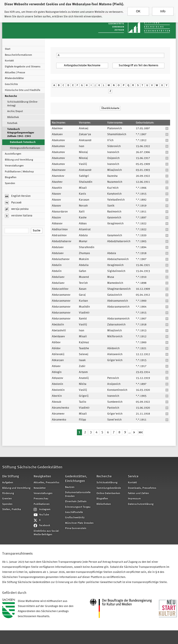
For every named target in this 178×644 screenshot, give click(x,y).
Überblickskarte (110, 108)
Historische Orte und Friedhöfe (23, 90)
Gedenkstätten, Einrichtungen (76, 479)
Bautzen (70, 487)
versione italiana (19, 216)
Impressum (134, 499)
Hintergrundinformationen (25, 148)
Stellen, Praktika (12, 509)
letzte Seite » (141, 432)
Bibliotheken (104, 504)
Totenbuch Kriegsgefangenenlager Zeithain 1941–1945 (21, 133)
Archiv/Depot (15, 111)
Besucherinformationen (18, 55)
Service (133, 477)
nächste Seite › (134, 432)
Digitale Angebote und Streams (23, 67)
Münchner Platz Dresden (79, 523)
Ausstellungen (13, 154)
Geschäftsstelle (74, 512)
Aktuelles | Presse (15, 73)
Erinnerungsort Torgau (78, 507)
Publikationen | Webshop (19, 172)
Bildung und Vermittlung (19, 160)
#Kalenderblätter (14, 78)
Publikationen (42, 504)
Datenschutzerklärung (141, 504)
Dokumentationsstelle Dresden (78, 494)
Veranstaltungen (14, 166)
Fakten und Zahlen (138, 493)
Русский (13, 203)
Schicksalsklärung (107, 483)
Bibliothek (13, 117)
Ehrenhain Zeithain (76, 502)
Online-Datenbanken (108, 493)
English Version (18, 196)
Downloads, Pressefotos (142, 488)
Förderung (8, 493)
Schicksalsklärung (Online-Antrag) (23, 104)
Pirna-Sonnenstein (76, 528)
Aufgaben (8, 483)
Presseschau (41, 499)
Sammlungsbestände (109, 488)
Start (8, 49)
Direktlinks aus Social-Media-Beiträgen (46, 533)
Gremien (7, 499)
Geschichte (11, 84)
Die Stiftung (11, 477)
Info (163, 11)
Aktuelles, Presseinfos (46, 483)
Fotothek (12, 123)
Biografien (11, 177)
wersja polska (17, 209)
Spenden (10, 183)
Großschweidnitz (75, 518)
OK (138, 11)
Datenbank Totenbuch (23, 142)
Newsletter (40, 488)
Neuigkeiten (42, 477)
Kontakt (9, 61)
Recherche (11, 96)
